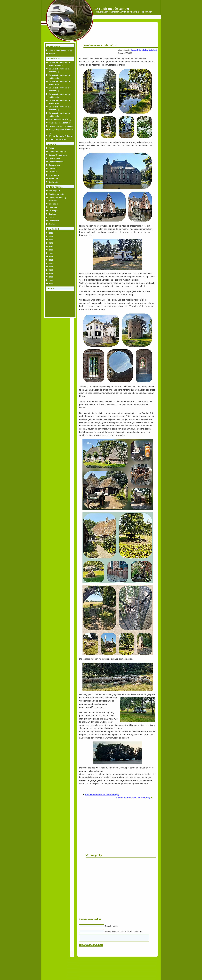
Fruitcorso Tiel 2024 (57, 139)
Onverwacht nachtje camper (61, 126)
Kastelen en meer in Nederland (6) (133, 798)
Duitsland (53, 168)
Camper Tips (54, 158)
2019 (51, 250)
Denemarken (54, 165)
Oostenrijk (53, 182)
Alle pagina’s (54, 191)
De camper (53, 211)
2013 (51, 270)
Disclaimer (53, 204)
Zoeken (52, 54)
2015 (51, 263)
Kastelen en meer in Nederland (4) (102, 794)
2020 (51, 246)
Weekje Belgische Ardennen (61, 136)
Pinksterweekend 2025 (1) (60, 123)
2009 (51, 284)
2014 (51, 267)
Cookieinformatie (56, 194)
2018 (51, 253)
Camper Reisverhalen (139, 50)
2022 (51, 240)
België (52, 148)
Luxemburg (54, 175)
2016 (51, 260)
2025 (51, 233)
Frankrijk (53, 172)
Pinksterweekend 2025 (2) (60, 119)
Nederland (153, 50)
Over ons (53, 207)
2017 (51, 257)
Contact (52, 214)
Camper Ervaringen (57, 152)
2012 (51, 273)
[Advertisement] (124, 34)
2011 (51, 277)
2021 (51, 243)
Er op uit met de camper (112, 9)
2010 (51, 280)
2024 (51, 236)
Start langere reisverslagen (61, 50)
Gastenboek (54, 221)
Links (51, 217)
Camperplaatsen (56, 162)
